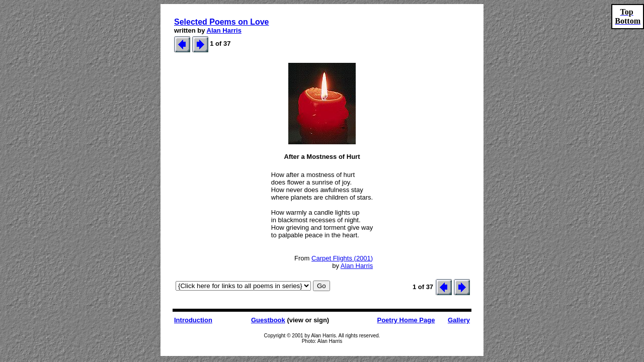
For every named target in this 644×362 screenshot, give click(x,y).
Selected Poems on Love (222, 22)
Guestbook (268, 320)
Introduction (193, 320)
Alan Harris (224, 30)
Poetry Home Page (406, 320)
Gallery (459, 320)
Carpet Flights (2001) (342, 258)
